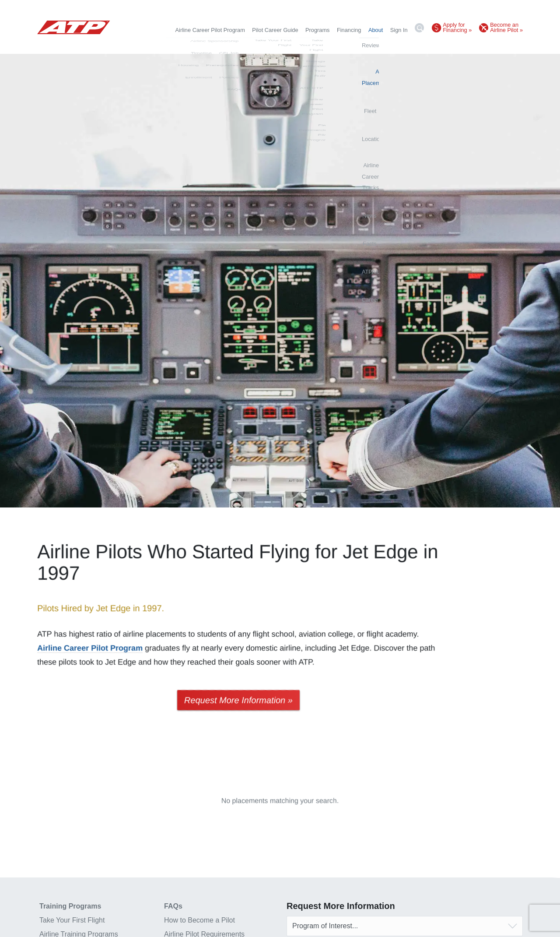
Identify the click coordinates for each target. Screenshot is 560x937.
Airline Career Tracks (357, 45)
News (397, 45)
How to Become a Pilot (199, 920)
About (376, 30)
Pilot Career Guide (275, 30)
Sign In (399, 30)
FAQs (173, 906)
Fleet (286, 45)
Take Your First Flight (72, 920)
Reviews (209, 45)
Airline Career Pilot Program (210, 30)
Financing (349, 30)
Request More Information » (238, 700)
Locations (312, 45)
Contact (513, 45)
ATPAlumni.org (451, 45)
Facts (418, 45)
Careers (486, 45)
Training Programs (70, 906)
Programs (317, 30)
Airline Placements (250, 45)
